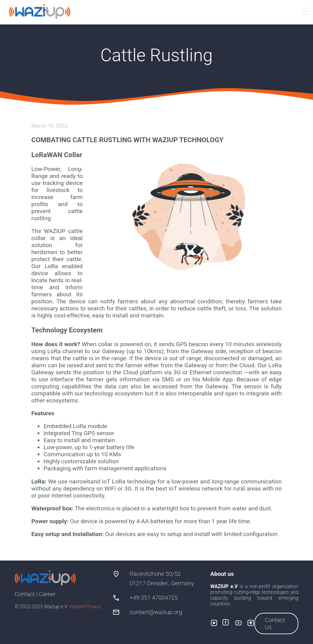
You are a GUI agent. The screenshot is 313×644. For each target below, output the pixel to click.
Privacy (93, 607)
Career (47, 594)
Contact (25, 594)
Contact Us (275, 624)
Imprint (77, 607)
